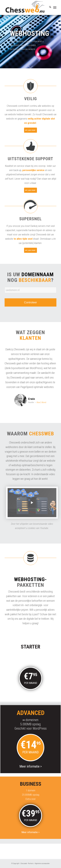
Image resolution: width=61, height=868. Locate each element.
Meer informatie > (30, 695)
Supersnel (30, 219)
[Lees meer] (30, 130)
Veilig (30, 99)
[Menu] (55, 8)
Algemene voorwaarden (42, 864)
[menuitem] (49, 7)
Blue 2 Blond (44, 402)
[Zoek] (49, 7)
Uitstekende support (30, 159)
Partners (31, 864)
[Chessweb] (25, 7)
